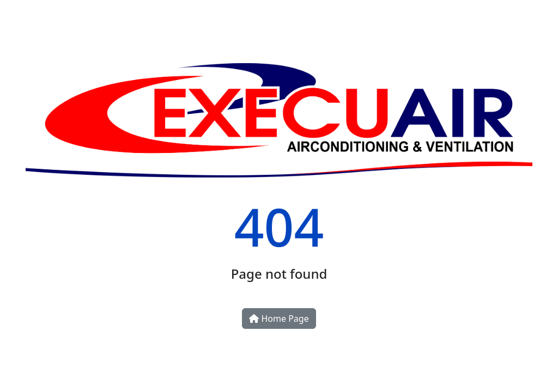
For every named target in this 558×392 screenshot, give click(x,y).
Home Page (279, 318)
